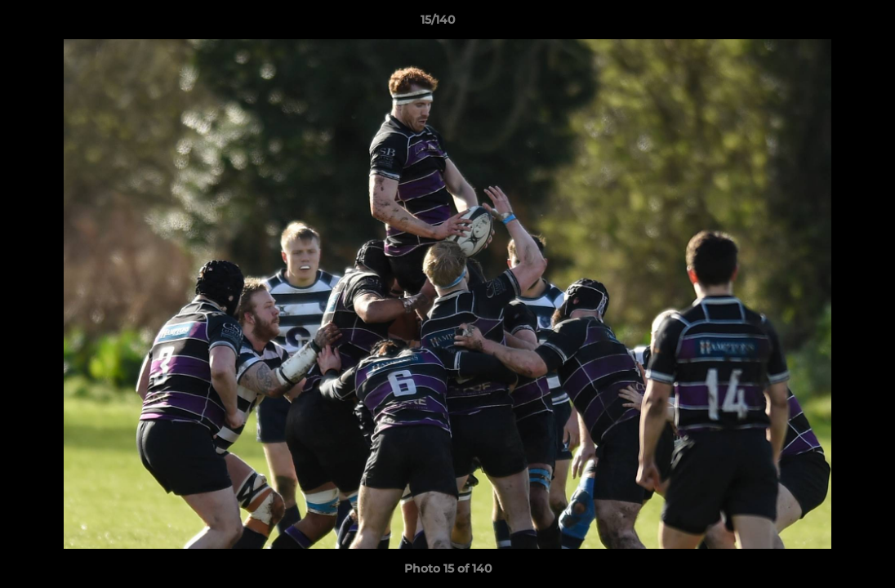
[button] (826, 24)
